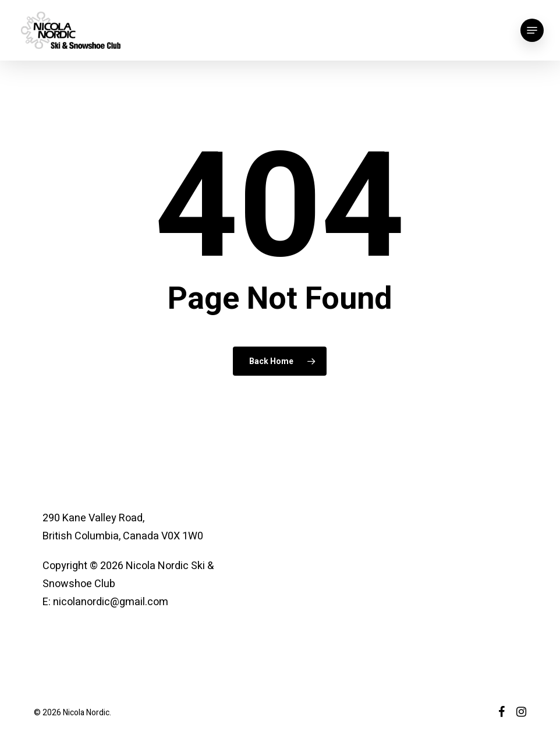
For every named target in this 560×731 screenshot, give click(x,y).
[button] (532, 30)
